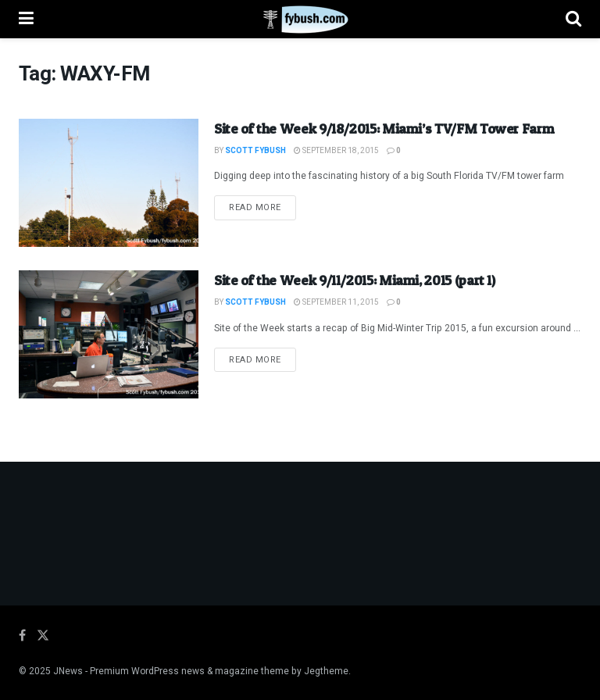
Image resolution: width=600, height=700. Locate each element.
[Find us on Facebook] (22, 636)
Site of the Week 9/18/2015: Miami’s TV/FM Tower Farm (384, 129)
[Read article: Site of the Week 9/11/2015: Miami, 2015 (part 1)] (109, 334)
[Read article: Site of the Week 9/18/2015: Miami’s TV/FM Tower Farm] (109, 183)
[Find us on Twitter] (43, 636)
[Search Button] (573, 19)
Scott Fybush (255, 151)
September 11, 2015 (336, 302)
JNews (68, 671)
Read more (262, 207)
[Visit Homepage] (300, 20)
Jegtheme (326, 671)
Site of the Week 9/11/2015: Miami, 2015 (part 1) (355, 280)
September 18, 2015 (336, 151)
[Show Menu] (26, 19)
